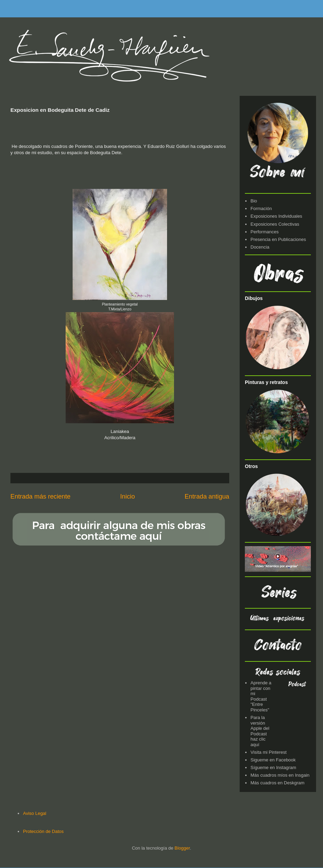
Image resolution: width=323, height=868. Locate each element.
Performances (264, 232)
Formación (261, 208)
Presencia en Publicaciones (278, 239)
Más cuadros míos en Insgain (280, 775)
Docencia (260, 247)
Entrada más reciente (40, 496)
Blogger (182, 848)
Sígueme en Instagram (273, 767)
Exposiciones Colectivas (275, 224)
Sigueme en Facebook (273, 760)
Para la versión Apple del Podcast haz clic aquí (260, 731)
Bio (254, 201)
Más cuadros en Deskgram (277, 783)
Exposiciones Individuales (276, 216)
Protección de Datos (43, 831)
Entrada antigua (207, 496)
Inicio (127, 496)
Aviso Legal (35, 813)
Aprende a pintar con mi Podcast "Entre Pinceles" (261, 696)
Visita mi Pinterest (268, 752)
